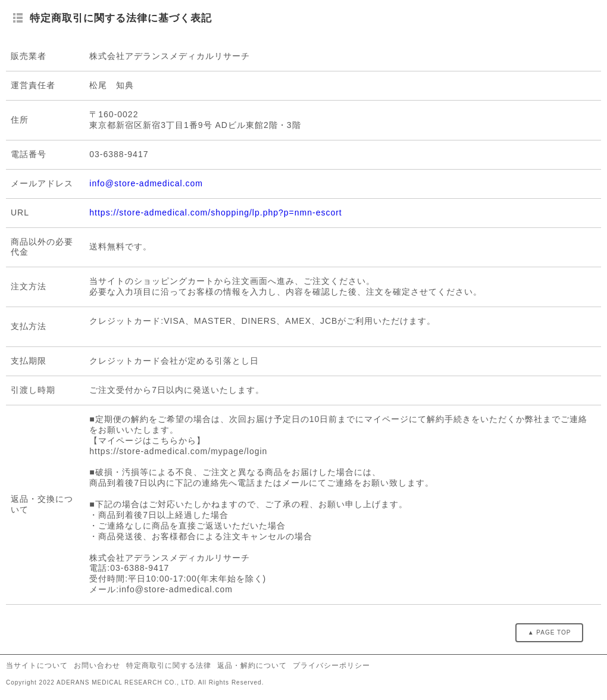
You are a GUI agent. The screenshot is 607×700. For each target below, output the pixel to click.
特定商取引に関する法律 (169, 665)
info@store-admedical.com (146, 183)
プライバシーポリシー (331, 665)
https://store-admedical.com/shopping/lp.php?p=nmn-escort (215, 212)
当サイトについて (37, 665)
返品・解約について (252, 665)
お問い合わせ (97, 665)
